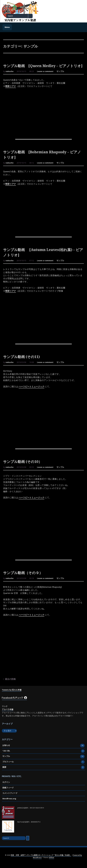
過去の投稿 (10, 679)
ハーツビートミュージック (31, 387)
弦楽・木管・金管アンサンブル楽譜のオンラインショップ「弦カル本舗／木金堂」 (41, 855)
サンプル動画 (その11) (21, 357)
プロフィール (8, 762)
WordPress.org (9, 799)
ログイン (6, 782)
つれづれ (6, 751)
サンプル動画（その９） (23, 573)
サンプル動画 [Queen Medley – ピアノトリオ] (43, 66)
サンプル (60, 71)
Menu (7, 27)
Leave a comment (45, 72)
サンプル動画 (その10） (23, 462)
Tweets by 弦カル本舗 (12, 690)
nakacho (10, 71)
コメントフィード (10, 793)
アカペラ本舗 (8, 709)
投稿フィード (8, 788)
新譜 (4, 767)
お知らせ (6, 746)
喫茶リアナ (11, 86)
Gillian (51, 858)
